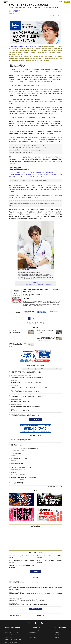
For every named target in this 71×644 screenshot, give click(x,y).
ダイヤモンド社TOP (59, 630)
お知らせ (57, 637)
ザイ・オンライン (33, 640)
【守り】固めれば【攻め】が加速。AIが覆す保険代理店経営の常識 (50, 557)
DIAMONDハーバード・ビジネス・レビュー (38, 635)
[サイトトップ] (5, 2)
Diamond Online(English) (35, 630)
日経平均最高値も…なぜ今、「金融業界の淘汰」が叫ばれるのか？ (21, 567)
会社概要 (57, 633)
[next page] (42, 319)
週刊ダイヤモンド (33, 633)
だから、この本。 (15, 12)
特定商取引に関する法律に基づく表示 (13, 640)
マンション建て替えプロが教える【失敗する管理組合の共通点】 (21, 562)
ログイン (61, 2)
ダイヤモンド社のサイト (35, 627)
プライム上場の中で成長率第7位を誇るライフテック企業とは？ (21, 557)
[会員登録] (67, 2)
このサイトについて (9, 630)
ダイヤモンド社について (61, 627)
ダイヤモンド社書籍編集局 (15, 10)
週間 (42, 369)
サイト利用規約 (8, 637)
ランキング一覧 (35, 420)
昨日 (29, 369)
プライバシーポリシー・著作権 (11, 642)
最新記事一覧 (36, 609)
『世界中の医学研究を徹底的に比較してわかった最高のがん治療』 (26, 46)
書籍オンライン (33, 637)
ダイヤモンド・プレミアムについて (12, 633)
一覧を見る (35, 571)
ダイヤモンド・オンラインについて (12, 627)
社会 (10, 12)
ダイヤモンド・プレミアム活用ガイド (12, 635)
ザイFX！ (31, 642)
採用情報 (57, 635)
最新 (15, 369)
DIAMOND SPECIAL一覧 (15, 615)
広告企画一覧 (40, 615)
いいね (56, 369)
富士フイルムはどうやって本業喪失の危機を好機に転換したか (50, 562)
